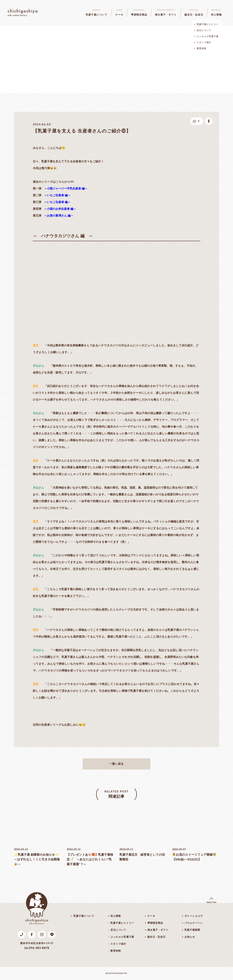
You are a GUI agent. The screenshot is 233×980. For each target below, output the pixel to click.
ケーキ (151, 916)
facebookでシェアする (209, 121)
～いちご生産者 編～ (57, 195)
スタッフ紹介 (118, 944)
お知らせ (190, 937)
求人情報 (116, 916)
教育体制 (116, 951)
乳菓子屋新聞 (192, 930)
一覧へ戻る (116, 764)
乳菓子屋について (84, 916)
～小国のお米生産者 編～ (60, 209)
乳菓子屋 (23, 13)
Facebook (32, 934)
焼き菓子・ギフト (158, 930)
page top (211, 902)
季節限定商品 (155, 923)
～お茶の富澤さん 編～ (59, 216)
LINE (52, 934)
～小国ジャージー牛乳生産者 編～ (66, 189)
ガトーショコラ (194, 916)
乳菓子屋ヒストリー (122, 923)
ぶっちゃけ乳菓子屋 (122, 937)
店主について (118, 930)
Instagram (42, 934)
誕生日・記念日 (156, 937)
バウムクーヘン (194, 923)
